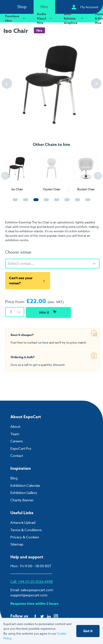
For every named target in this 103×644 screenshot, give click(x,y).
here (45, 342)
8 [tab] (87, 202)
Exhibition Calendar (25, 485)
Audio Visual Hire (45, 18)
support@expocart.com (29, 595)
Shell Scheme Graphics (74, 18)
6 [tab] (66, 202)
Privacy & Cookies (25, 537)
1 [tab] (14, 202)
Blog (14, 478)
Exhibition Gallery (24, 493)
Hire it (48, 312)
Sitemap (17, 544)
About (15, 426)
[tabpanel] (17, 171)
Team (15, 434)
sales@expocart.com (37, 590)
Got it (88, 631)
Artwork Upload (23, 522)
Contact (17, 456)
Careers (17, 441)
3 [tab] (35, 202)
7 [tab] (76, 202)
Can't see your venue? (28, 281)
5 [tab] (56, 202)
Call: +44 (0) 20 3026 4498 (31, 581)
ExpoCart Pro (21, 448)
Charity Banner (22, 500)
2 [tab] (24, 202)
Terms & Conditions (26, 530)
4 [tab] (45, 202)
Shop (22, 7)
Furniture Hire (16, 18)
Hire (44, 7)
